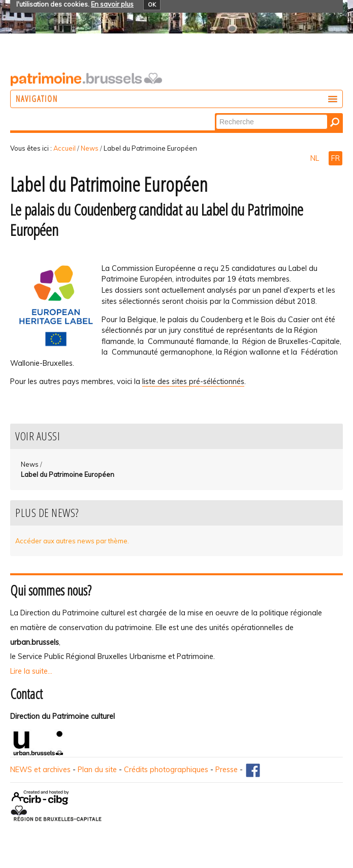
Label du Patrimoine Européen (68, 474)
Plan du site (97, 770)
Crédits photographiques (166, 770)
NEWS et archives (40, 770)
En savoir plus (112, 4)
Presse (227, 770)
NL (316, 158)
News (90, 148)
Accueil (65, 148)
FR (335, 158)
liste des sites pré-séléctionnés (193, 381)
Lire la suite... (31, 671)
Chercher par (216, 114)
